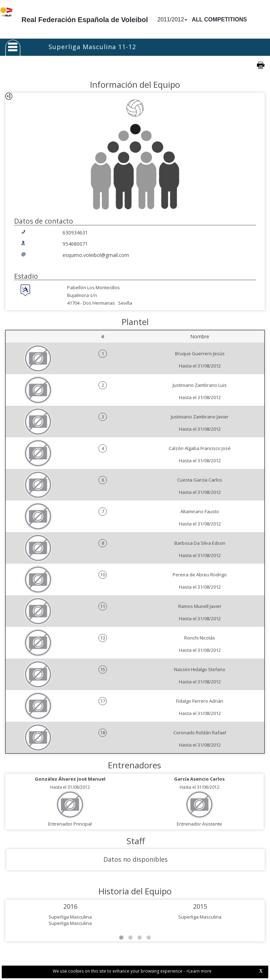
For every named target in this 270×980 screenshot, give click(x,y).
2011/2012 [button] (173, 19)
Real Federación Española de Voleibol (85, 20)
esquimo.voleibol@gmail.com (96, 255)
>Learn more (199, 971)
